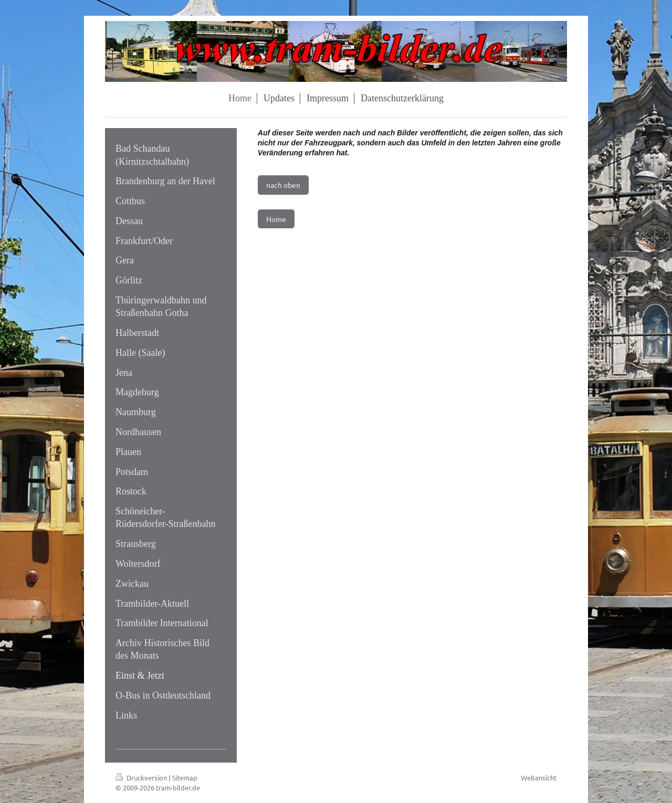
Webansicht (539, 778)
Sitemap (185, 778)
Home (276, 219)
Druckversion (142, 778)
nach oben (283, 185)
